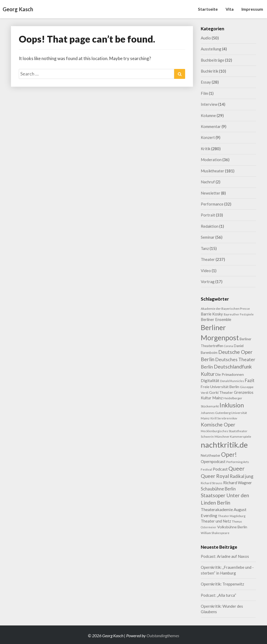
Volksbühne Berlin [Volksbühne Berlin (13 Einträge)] (232, 527)
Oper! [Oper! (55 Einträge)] (229, 454)
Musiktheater (213, 171)
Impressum (252, 9)
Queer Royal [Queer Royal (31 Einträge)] (215, 476)
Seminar (208, 237)
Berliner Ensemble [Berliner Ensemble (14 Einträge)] (216, 320)
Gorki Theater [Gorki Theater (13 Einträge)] (221, 392)
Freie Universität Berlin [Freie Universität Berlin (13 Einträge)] (220, 387)
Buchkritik (210, 71)
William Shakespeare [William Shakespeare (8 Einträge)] (215, 533)
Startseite (208, 9)
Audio (206, 38)
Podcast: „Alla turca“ (219, 595)
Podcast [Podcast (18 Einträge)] (220, 469)
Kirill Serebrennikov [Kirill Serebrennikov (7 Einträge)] (224, 418)
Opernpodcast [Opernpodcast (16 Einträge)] (213, 461)
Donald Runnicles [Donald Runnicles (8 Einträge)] (232, 381)
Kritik (206, 149)
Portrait (208, 215)
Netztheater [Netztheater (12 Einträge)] (211, 455)
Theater (208, 259)
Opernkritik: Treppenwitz (222, 584)
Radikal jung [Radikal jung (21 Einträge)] (242, 476)
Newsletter (211, 193)
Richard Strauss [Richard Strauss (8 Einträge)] (212, 483)
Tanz (205, 248)
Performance (212, 204)
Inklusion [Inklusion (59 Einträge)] (232, 405)
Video (206, 271)
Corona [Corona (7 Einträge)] (229, 346)
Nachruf (208, 182)
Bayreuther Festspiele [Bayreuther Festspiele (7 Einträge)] (239, 314)
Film (204, 93)
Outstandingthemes (163, 636)
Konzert (208, 137)
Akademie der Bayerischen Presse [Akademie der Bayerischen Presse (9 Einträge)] (225, 309)
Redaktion (210, 226)
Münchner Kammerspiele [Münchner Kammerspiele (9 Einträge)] (233, 437)
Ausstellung (211, 49)
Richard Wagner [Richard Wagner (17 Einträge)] (238, 482)
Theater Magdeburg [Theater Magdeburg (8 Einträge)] (232, 516)
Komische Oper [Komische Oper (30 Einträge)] (218, 425)
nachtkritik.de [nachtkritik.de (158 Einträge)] (224, 445)
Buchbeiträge (213, 60)
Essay (206, 82)
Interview (209, 104)
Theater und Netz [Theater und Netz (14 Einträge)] (216, 521)
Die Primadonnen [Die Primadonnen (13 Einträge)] (230, 374)
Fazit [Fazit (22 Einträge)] (250, 380)
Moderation (211, 160)
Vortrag (208, 282)
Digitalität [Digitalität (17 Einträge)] (210, 380)
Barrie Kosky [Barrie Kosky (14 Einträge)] (212, 314)
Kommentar (211, 126)
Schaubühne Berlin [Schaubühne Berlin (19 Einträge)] (218, 489)
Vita (230, 9)
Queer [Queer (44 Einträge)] (236, 469)
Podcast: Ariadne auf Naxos (225, 556)
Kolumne (208, 115)
